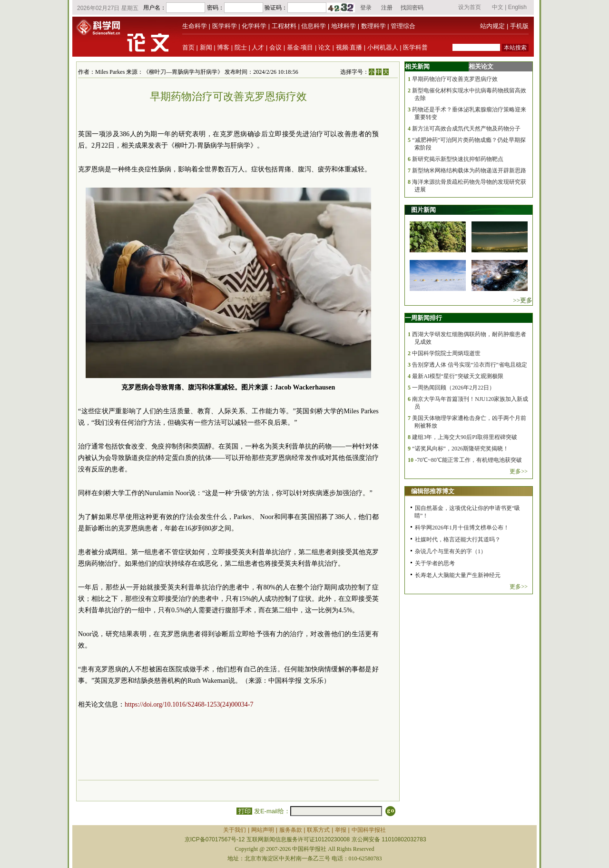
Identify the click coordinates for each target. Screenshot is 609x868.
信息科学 (314, 26)
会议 (275, 47)
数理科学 (373, 26)
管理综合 (403, 26)
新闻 (206, 47)
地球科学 (344, 26)
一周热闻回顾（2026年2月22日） (453, 388)
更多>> (519, 471)
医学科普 (415, 47)
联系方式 (318, 830)
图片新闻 (423, 210)
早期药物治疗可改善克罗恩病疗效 (455, 79)
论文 (324, 47)
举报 (341, 830)
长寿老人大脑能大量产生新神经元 (458, 575)
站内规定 (492, 26)
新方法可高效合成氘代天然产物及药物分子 (466, 129)
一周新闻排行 (423, 318)
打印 (244, 811)
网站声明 (263, 830)
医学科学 (225, 26)
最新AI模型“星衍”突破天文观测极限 (457, 376)
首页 (188, 47)
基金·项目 (300, 47)
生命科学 (195, 26)
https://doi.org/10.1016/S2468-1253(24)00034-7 (189, 704)
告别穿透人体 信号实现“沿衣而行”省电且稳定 (470, 365)
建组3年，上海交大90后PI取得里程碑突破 (465, 437)
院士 (241, 47)
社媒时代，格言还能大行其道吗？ (458, 539)
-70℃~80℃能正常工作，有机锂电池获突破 (468, 460)
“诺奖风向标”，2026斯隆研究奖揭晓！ (460, 449)
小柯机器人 (383, 47)
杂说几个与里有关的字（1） (451, 551)
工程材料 (284, 26)
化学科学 (254, 26)
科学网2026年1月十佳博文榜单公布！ (462, 528)
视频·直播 (349, 47)
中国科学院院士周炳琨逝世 (446, 353)
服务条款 (291, 830)
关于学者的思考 (435, 563)
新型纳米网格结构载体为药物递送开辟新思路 (469, 170)
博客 (223, 47)
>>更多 (523, 300)
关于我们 (235, 830)
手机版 (519, 26)
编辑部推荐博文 (433, 491)
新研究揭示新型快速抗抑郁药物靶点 (458, 159)
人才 (258, 47)
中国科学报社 (369, 830)
